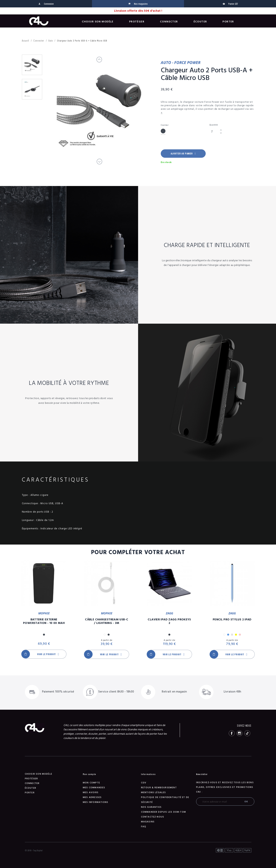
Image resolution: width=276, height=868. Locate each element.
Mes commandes (94, 788)
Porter (228, 22)
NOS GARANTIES (151, 807)
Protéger (137, 22)
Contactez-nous (153, 817)
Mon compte (91, 783)
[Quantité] (214, 132)
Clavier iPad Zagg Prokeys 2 (169, 621)
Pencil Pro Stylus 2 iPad (232, 620)
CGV (144, 783)
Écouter (200, 22)
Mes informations (96, 802)
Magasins (148, 822)
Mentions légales (154, 792)
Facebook (232, 733)
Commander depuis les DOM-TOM (164, 812)
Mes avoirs (91, 792)
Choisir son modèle (98, 22)
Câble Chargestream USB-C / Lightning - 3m (107, 621)
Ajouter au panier (183, 153)
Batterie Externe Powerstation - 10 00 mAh (44, 621)
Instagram (239, 733)
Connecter (169, 22)
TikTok (247, 733)
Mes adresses (92, 797)
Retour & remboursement (159, 788)
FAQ (144, 827)
